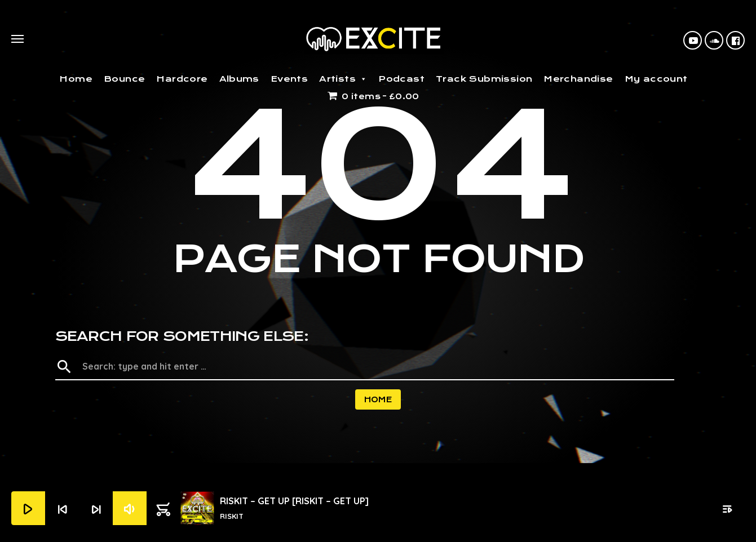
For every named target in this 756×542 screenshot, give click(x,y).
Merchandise (578, 79)
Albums (239, 79)
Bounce (124, 79)
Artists (343, 79)
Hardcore (182, 79)
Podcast (401, 79)
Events (289, 79)
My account (656, 79)
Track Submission (484, 79)
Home (76, 79)
